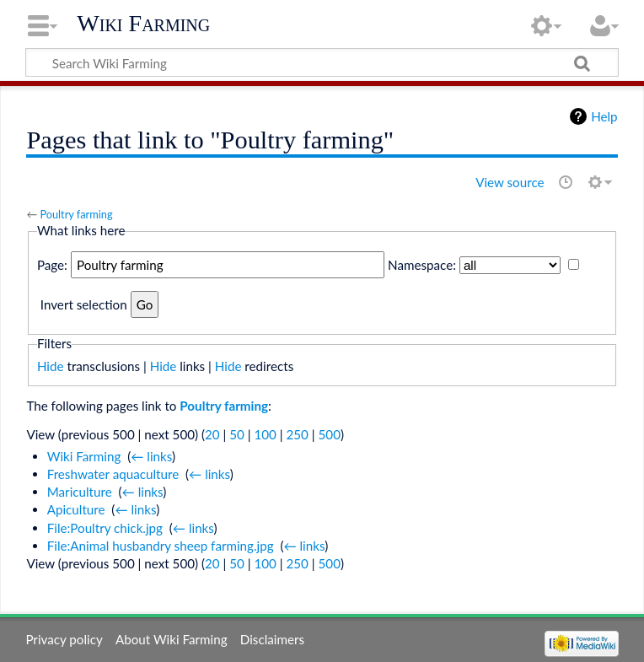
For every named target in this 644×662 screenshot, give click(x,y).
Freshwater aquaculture (113, 474)
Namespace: (422, 265)
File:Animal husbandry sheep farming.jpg (161, 546)
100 (265, 434)
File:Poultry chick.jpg (105, 528)
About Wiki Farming (172, 639)
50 (237, 434)
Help (604, 116)
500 (330, 434)
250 (298, 434)
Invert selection (84, 304)
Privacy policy (64, 639)
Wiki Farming (143, 23)
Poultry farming (76, 214)
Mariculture (80, 492)
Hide (51, 366)
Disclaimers (272, 639)
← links (151, 456)
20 (212, 434)
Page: (52, 265)
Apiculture (76, 509)
